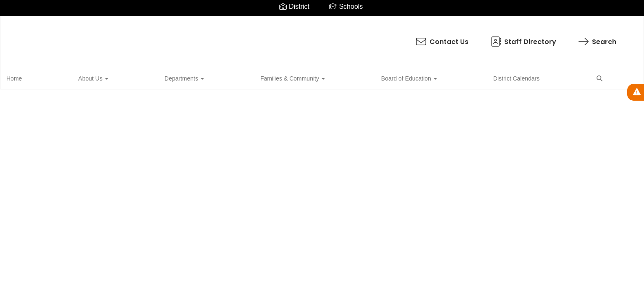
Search (420, 38)
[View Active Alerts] (636, 92)
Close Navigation (389, 81)
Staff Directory (346, 38)
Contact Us (265, 38)
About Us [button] (62, 77)
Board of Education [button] (247, 77)
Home (27, 77)
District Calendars (311, 77)
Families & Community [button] (175, 77)
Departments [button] (110, 77)
